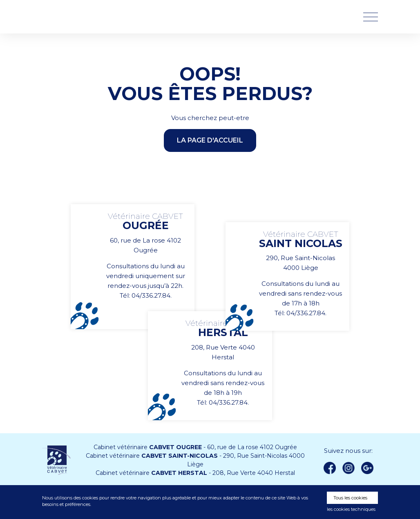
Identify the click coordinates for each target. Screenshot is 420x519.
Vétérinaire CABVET (85, 17)
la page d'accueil (210, 140)
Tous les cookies (350, 498)
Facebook (330, 468)
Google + (369, 468)
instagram (349, 468)
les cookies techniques (351, 509)
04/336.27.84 (151, 295)
